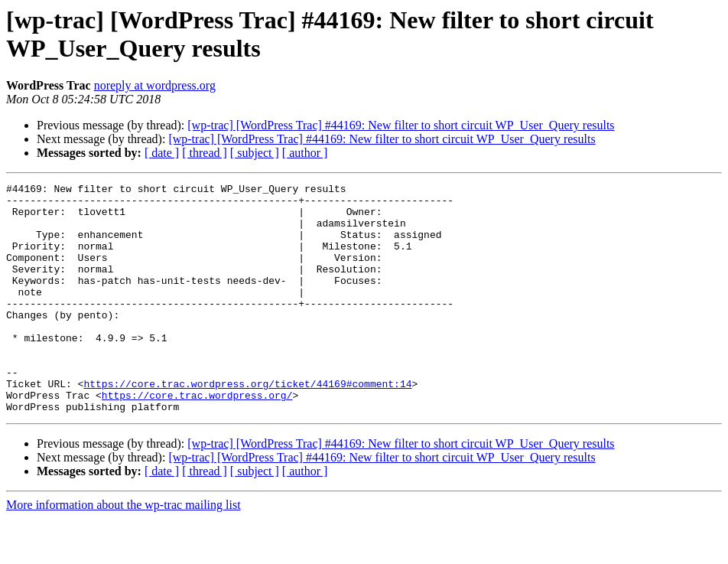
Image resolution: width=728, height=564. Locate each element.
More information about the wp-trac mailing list (123, 551)
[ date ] (162, 153)
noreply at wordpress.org (155, 85)
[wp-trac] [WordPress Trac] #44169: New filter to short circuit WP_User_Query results (401, 125)
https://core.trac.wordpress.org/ (197, 438)
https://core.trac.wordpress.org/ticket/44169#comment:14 (247, 425)
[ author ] (305, 153)
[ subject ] (255, 153)
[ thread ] (205, 153)
